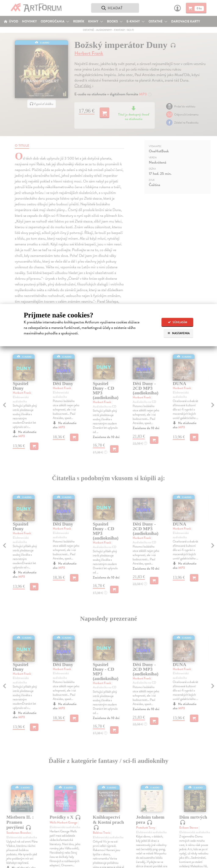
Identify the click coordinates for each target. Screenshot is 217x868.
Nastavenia (179, 333)
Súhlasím (177, 322)
